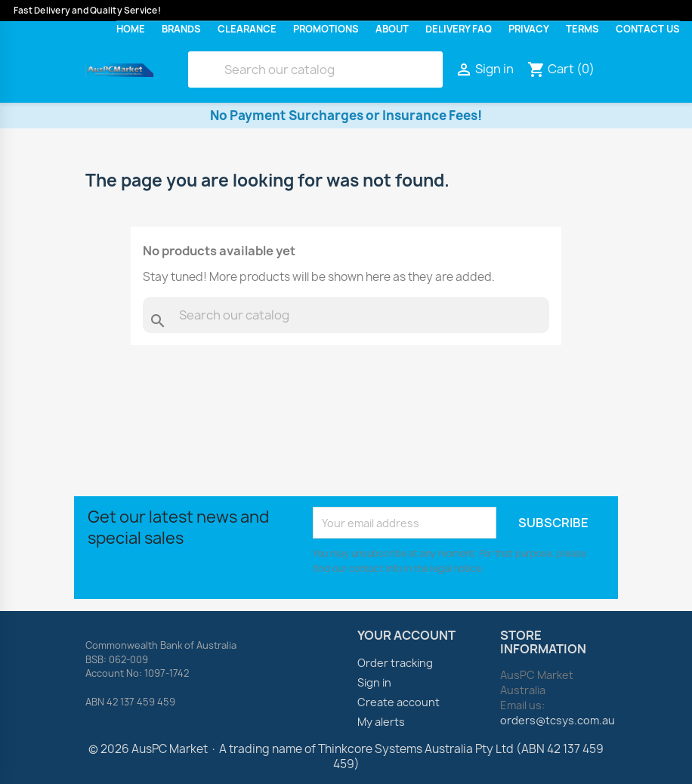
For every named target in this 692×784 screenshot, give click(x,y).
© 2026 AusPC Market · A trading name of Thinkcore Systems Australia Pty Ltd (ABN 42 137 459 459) (346, 756)
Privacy (529, 29)
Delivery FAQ (459, 29)
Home (131, 29)
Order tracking (395, 663)
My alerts (381, 722)
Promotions (326, 29)
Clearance (247, 29)
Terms (582, 29)
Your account (406, 635)
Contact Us (648, 29)
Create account (399, 702)
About (392, 29)
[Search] (315, 69)
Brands (181, 29)
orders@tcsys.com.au (558, 720)
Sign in (374, 682)
